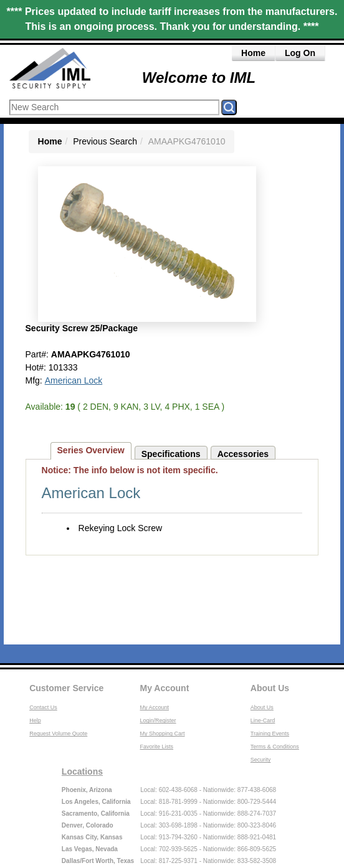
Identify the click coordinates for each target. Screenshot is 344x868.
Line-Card (263, 720)
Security (261, 760)
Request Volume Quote (58, 734)
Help (35, 720)
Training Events (270, 734)
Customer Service (66, 688)
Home (253, 53)
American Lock (74, 380)
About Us (270, 688)
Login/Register (158, 720)
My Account (165, 688)
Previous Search (105, 141)
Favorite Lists (157, 747)
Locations (82, 771)
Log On (300, 53)
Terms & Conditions (275, 747)
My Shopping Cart (163, 734)
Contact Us (43, 707)
